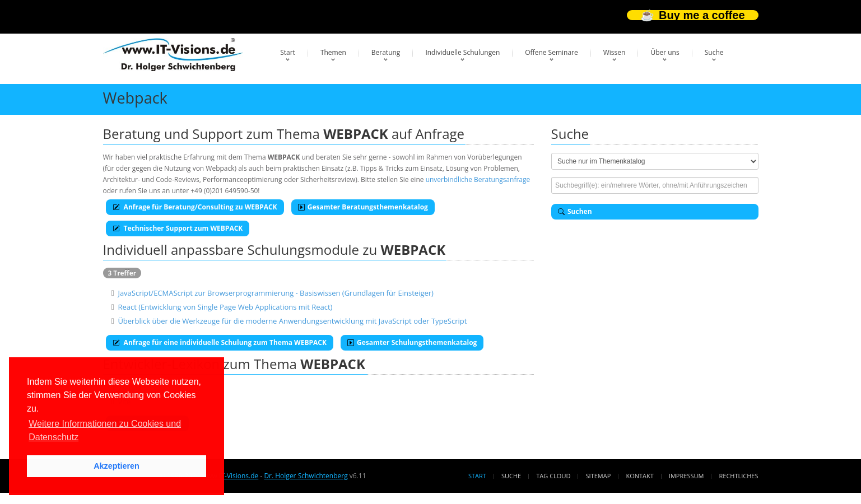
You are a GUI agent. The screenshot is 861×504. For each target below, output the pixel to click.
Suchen (575, 211)
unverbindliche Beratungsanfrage (478, 179)
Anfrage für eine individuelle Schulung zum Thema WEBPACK (220, 342)
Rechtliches (739, 476)
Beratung (386, 52)
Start (288, 52)
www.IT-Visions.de (230, 476)
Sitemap (599, 476)
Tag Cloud (553, 476)
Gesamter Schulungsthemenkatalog (412, 342)
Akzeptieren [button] (117, 466)
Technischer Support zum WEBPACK (178, 228)
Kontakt (639, 476)
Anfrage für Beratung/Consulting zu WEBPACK (195, 207)
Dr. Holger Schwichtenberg (306, 476)
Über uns (665, 52)
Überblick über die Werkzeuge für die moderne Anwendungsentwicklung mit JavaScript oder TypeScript (292, 321)
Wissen (615, 52)
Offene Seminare (551, 52)
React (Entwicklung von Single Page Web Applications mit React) (225, 307)
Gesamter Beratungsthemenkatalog (363, 207)
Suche (714, 52)
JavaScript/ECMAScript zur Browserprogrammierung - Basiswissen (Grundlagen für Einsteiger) (276, 293)
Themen (333, 52)
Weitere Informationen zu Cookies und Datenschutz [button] (105, 430)
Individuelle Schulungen (462, 52)
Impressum (686, 476)
